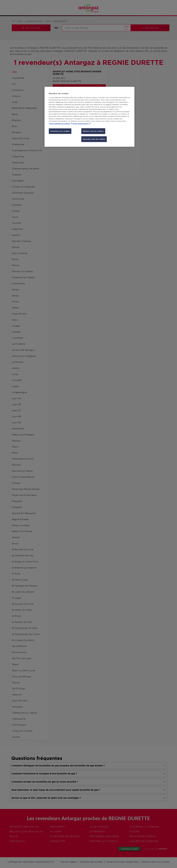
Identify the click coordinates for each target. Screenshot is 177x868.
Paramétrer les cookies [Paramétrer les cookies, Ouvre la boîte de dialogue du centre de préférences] (60, 131)
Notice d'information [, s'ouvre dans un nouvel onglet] (81, 123)
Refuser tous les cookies (93, 131)
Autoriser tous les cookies (94, 139)
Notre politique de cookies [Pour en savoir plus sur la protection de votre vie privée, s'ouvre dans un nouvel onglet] (60, 123)
